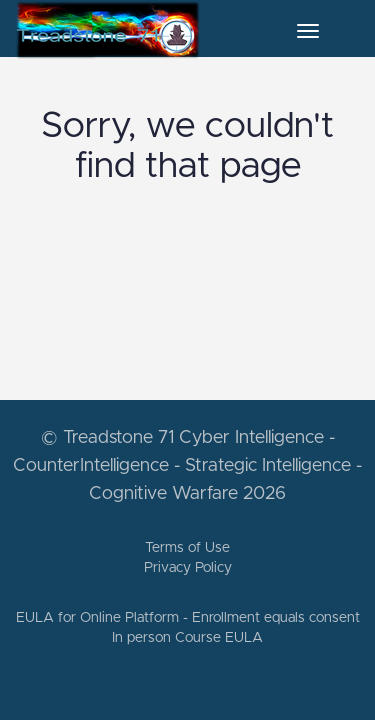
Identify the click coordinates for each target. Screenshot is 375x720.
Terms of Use (187, 548)
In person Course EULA (187, 638)
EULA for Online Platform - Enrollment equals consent (188, 618)
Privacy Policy (188, 568)
